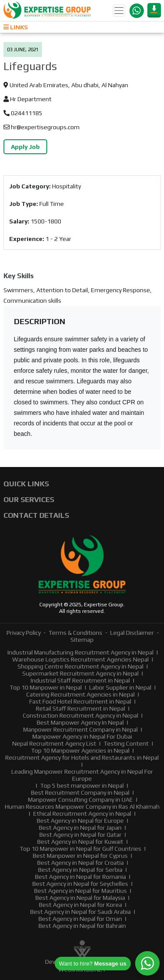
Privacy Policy (24, 633)
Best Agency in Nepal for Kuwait (80, 842)
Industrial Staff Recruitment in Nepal (80, 680)
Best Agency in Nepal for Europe (80, 821)
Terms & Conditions (75, 633)
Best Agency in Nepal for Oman (80, 919)
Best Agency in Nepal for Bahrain (82, 926)
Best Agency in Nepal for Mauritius (80, 891)
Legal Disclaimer (132, 633)
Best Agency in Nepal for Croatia (80, 863)
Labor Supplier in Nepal (120, 687)
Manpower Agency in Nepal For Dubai (82, 736)
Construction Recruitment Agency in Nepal (80, 715)
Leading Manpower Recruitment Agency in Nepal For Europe (82, 775)
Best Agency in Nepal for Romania (80, 877)
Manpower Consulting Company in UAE (80, 800)
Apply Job (25, 147)
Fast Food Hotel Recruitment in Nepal (80, 701)
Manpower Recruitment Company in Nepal (80, 729)
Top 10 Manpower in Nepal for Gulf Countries (80, 849)
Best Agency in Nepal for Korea (80, 905)
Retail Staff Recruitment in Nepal (80, 708)
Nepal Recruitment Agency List (54, 743)
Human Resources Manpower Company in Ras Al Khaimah (82, 807)
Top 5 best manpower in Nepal (82, 785)
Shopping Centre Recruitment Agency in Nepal (80, 666)
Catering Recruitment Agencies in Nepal (80, 694)
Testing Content (126, 743)
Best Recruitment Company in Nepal (80, 792)
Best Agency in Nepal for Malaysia (80, 898)
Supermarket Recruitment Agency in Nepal (80, 673)
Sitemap (82, 640)
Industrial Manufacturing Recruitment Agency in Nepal (80, 652)
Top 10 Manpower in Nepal (46, 687)
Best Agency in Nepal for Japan (80, 828)
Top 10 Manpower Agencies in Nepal (80, 750)
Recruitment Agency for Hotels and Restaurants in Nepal (82, 757)
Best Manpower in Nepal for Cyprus (80, 856)
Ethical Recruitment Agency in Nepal (82, 814)
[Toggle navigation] (119, 11)
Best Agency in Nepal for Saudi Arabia (80, 912)
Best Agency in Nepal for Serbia (80, 870)
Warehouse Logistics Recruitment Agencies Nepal (80, 659)
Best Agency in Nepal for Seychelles (80, 884)
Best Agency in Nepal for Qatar (80, 835)
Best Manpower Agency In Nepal (80, 722)
